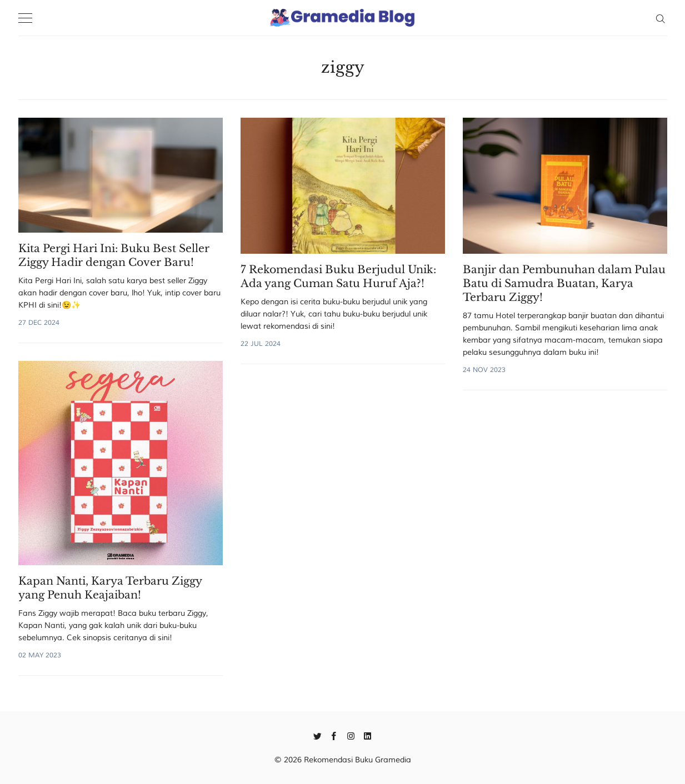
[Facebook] (334, 735)
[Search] (660, 18)
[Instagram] (351, 735)
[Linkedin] (367, 735)
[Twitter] (317, 735)
